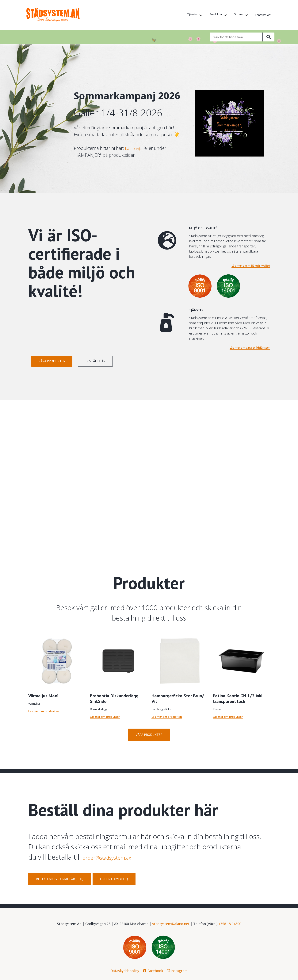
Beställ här (120, 361)
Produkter (212, 15)
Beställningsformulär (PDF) (60, 879)
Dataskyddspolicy (125, 971)
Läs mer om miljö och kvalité (251, 266)
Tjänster (187, 15)
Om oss (236, 15)
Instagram (177, 971)
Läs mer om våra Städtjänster (250, 348)
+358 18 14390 (230, 924)
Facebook (153, 971)
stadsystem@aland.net (171, 924)
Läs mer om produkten (44, 711)
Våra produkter (60, 361)
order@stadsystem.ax (116, 857)
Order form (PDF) (114, 879)
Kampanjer (136, 148)
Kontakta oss (262, 15)
